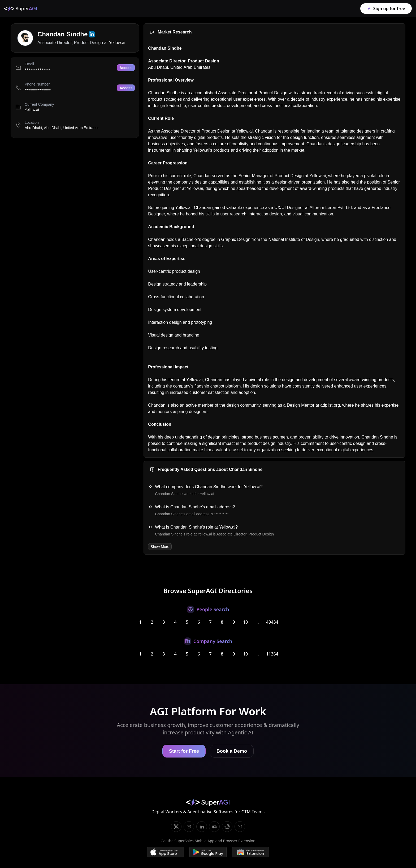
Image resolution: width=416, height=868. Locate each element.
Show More (160, 547)
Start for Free (184, 751)
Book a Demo (232, 751)
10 (245, 622)
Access (126, 68)
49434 (272, 622)
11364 (272, 654)
